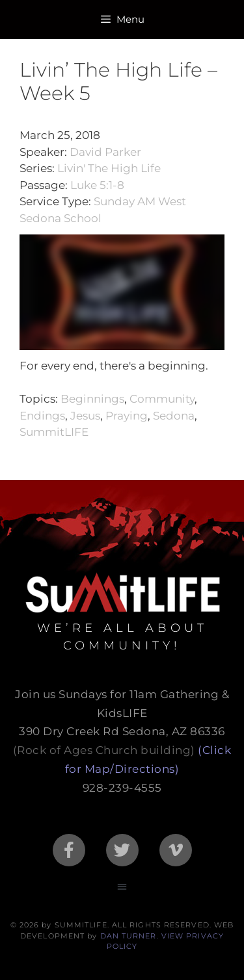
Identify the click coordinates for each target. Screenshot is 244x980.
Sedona (174, 416)
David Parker (105, 152)
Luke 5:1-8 (97, 185)
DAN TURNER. (129, 936)
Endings (42, 416)
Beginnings (92, 399)
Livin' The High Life (109, 168)
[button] (122, 887)
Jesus (85, 416)
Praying (127, 416)
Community (162, 399)
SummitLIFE (54, 432)
